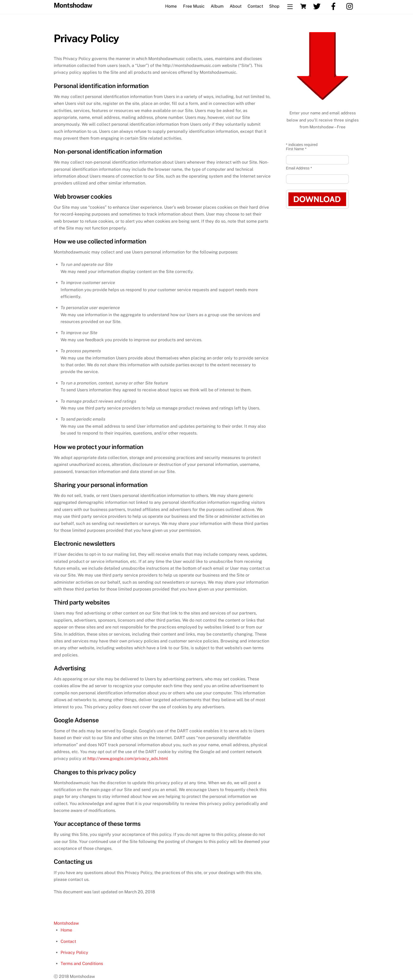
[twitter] (318, 6)
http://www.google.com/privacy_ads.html (128, 759)
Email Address (299, 168)
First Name (296, 149)
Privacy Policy (74, 952)
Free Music (194, 6)
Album (217, 6)
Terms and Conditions (82, 964)
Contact (255, 6)
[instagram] (351, 6)
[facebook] (334, 6)
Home (171, 6)
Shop (274, 6)
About (236, 6)
